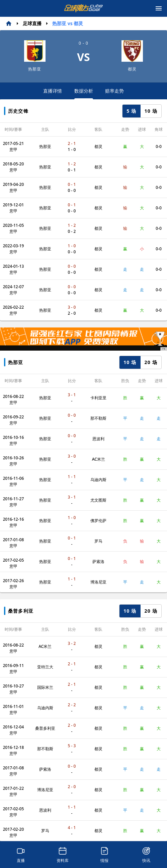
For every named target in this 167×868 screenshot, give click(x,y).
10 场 (151, 111)
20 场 (151, 362)
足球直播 (32, 23)
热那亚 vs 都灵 (68, 23)
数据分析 (84, 93)
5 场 (131, 111)
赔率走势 (114, 91)
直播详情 (53, 91)
